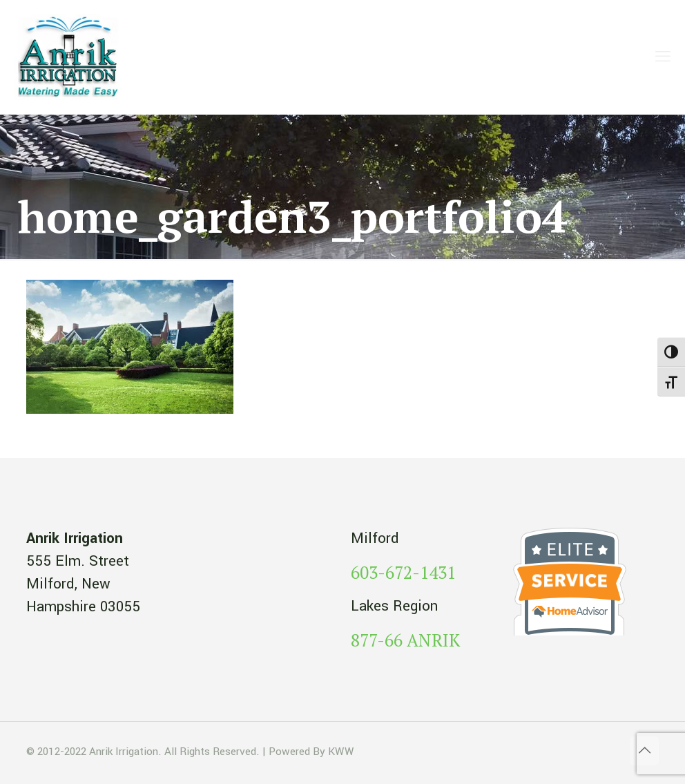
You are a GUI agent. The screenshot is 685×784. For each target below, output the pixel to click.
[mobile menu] (663, 57)
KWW (341, 752)
